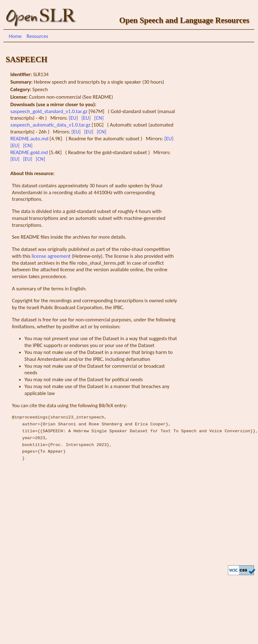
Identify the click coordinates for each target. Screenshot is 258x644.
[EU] (74, 118)
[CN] (100, 118)
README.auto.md (30, 139)
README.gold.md (30, 152)
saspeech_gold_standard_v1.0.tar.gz (49, 111)
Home (15, 36)
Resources (37, 36)
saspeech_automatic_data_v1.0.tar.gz (51, 125)
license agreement (51, 256)
